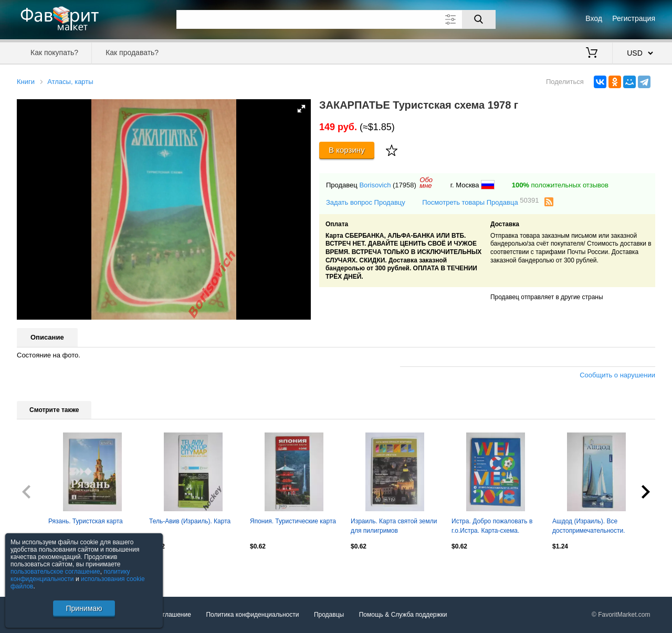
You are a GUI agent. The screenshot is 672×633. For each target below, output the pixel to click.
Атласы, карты (70, 82)
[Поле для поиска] (336, 19)
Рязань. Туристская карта (86, 521)
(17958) (405, 185)
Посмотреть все (40, 569)
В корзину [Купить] (347, 150)
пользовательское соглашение (55, 572)
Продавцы (329, 615)
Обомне (426, 183)
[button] (301, 109)
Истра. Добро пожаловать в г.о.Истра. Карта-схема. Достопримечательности (492, 527)
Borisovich (375, 185)
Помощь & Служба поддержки (403, 615)
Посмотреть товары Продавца (480, 202)
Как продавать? (132, 52)
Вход (594, 18)
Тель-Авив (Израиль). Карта (190, 521)
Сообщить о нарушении (617, 375)
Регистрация (634, 18)
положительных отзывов (560, 185)
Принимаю (84, 608)
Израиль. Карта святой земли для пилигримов (394, 526)
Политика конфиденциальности (252, 615)
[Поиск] (479, 19)
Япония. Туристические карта (293, 521)
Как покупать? (54, 52)
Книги (26, 82)
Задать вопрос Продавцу (366, 202)
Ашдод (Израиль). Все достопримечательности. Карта (589, 527)
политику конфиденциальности (70, 575)
